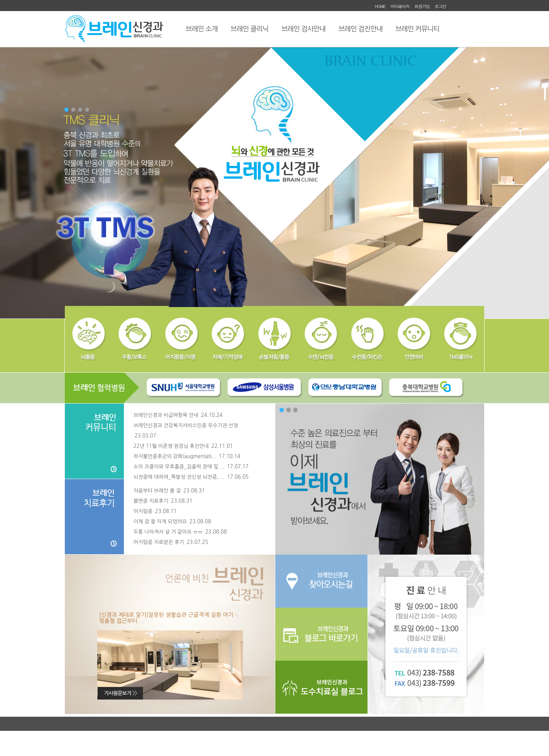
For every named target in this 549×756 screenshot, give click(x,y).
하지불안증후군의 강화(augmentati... (187, 456)
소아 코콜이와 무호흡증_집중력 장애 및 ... (191, 467)
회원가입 (422, 6)
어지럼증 (155, 511)
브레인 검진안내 (360, 29)
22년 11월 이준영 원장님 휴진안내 (183, 446)
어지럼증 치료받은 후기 (171, 542)
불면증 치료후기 (163, 501)
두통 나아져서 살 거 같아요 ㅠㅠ (180, 532)
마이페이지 (400, 6)
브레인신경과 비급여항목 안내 (178, 415)
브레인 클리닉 (250, 29)
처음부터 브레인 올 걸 (169, 491)
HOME (380, 6)
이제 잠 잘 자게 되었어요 (172, 522)
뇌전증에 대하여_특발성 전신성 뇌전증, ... (191, 477)
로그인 (440, 6)
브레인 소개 (202, 29)
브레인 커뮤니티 (417, 29)
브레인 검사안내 (303, 29)
